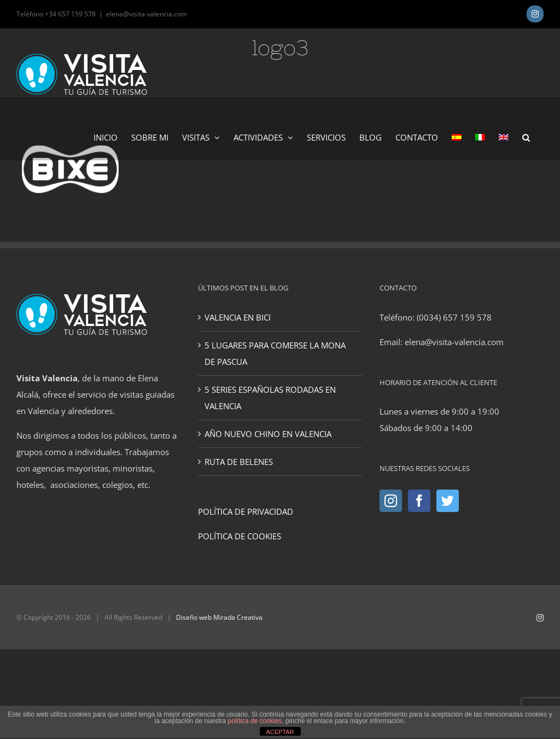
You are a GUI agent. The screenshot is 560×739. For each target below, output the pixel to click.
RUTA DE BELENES (239, 462)
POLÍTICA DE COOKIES (240, 536)
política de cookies (255, 721)
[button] (526, 137)
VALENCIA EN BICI (238, 317)
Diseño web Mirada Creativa (219, 617)
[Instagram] (391, 501)
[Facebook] (419, 501)
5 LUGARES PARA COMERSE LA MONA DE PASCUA (275, 353)
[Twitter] (448, 501)
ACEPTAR (280, 732)
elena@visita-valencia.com (147, 14)
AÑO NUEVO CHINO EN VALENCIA (268, 434)
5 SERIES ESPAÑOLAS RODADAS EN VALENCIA (270, 398)
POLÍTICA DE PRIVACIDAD (246, 511)
